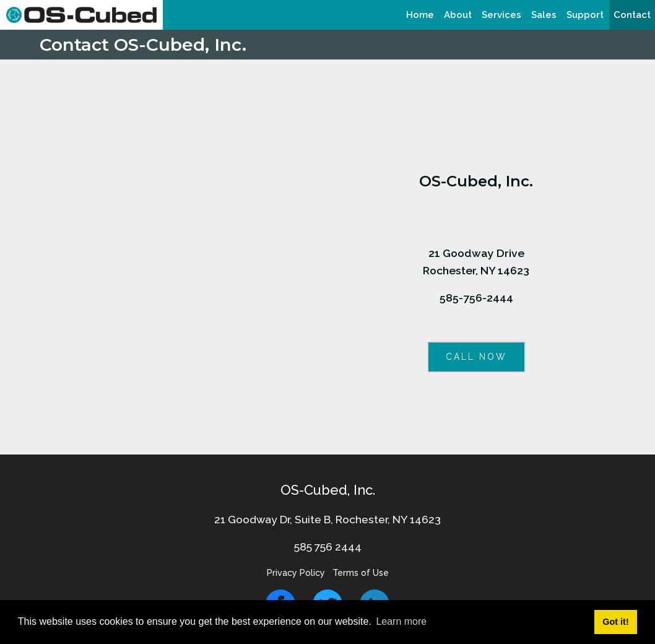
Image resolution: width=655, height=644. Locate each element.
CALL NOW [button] (476, 357)
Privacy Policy (296, 573)
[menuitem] (420, 15)
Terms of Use (361, 573)
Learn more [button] (401, 621)
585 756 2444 (328, 546)
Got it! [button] (615, 622)
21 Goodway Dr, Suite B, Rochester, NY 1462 (324, 519)
